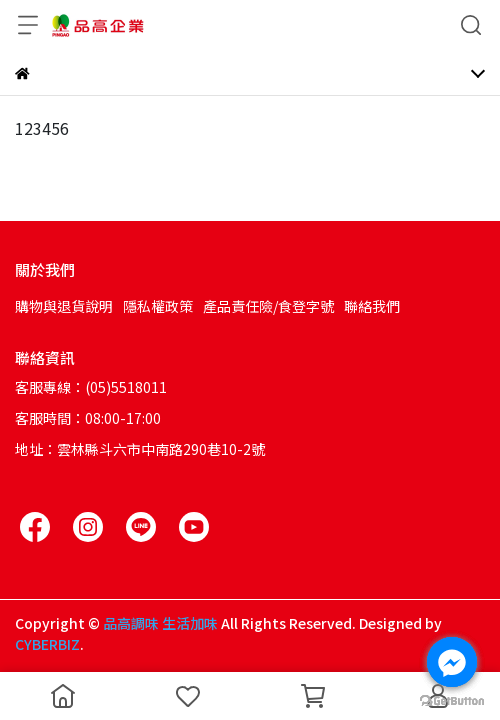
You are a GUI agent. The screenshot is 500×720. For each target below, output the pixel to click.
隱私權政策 (158, 306)
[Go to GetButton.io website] (452, 700)
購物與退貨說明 (64, 306)
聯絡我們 (372, 306)
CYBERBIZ (47, 644)
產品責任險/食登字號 (268, 306)
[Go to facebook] (452, 662)
